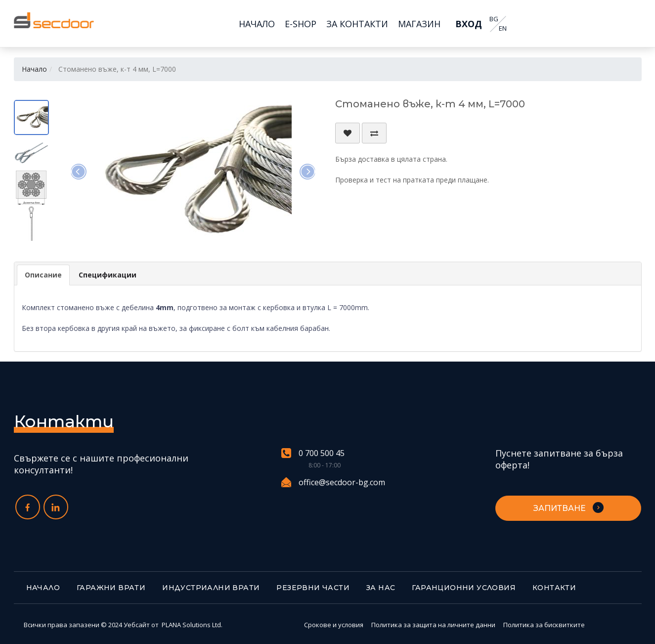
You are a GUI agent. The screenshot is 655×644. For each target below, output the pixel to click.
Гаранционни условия (464, 588)
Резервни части (313, 588)
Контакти (554, 588)
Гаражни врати (111, 588)
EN (503, 28)
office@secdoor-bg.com (333, 482)
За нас (381, 588)
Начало (34, 69)
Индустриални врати (211, 588)
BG (494, 19)
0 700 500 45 (313, 453)
